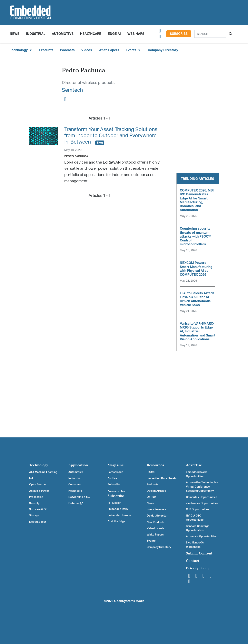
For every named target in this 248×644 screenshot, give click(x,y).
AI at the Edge (116, 521)
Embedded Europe (119, 515)
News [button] (15, 34)
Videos (87, 50)
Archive (112, 478)
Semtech (72, 90)
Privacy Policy (198, 568)
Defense (76, 503)
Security (34, 503)
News (150, 503)
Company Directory (163, 50)
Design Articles (156, 491)
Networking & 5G (79, 497)
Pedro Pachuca (76, 156)
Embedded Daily (118, 509)
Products (46, 50)
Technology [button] (21, 50)
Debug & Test (38, 522)
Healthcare (91, 34)
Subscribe (179, 34)
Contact (193, 561)
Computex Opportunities (202, 497)
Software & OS (38, 509)
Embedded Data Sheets (162, 478)
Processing (36, 497)
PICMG (151, 472)
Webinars (136, 34)
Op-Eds (151, 497)
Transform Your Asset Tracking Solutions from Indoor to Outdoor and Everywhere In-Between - (111, 136)
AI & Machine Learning (43, 472)
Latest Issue (115, 472)
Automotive (63, 34)
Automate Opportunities (201, 537)
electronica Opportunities (202, 503)
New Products (156, 522)
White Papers (109, 50)
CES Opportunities (198, 509)
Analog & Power (39, 491)
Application (78, 465)
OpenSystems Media (129, 601)
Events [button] (133, 50)
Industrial (36, 34)
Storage (34, 516)
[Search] (210, 34)
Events (151, 541)
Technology (39, 465)
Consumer (75, 485)
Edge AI (114, 34)
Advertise (194, 465)
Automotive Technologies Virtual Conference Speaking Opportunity (202, 487)
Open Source (37, 485)
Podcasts (67, 50)
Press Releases (156, 509)
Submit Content (199, 553)
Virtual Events (156, 528)
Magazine (116, 465)
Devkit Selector (157, 516)
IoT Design (114, 503)
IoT (31, 478)
